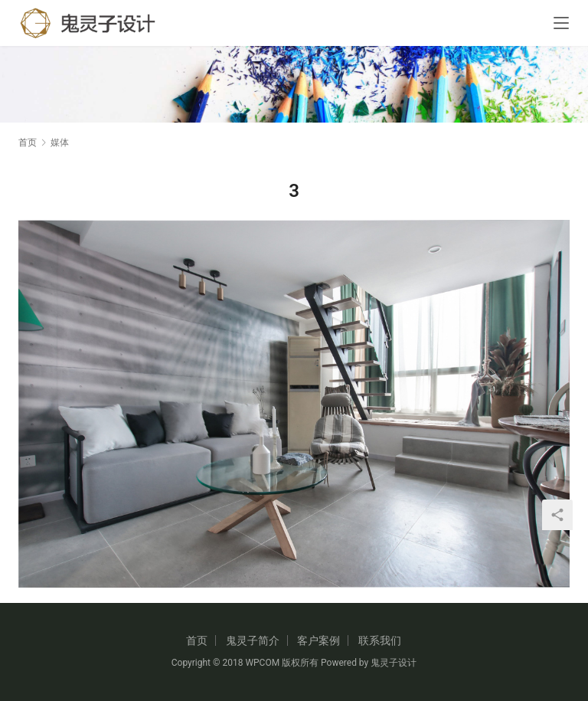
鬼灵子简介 (253, 640)
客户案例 (318, 640)
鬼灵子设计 (394, 663)
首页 (28, 142)
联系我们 (380, 640)
